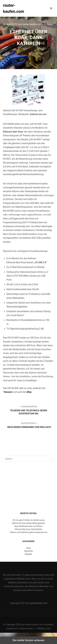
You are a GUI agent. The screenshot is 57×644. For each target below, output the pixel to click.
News (50, 24)
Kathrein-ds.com (38, 114)
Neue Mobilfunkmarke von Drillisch (29, 526)
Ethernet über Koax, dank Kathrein (29, 529)
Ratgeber (28, 554)
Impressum (12, 628)
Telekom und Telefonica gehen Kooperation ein (28, 532)
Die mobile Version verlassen (29, 640)
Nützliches (28, 551)
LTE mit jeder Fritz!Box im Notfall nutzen (28, 520)
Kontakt (49, 625)
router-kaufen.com (14, 8)
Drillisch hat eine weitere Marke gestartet (29, 523)
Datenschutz (26, 628)
